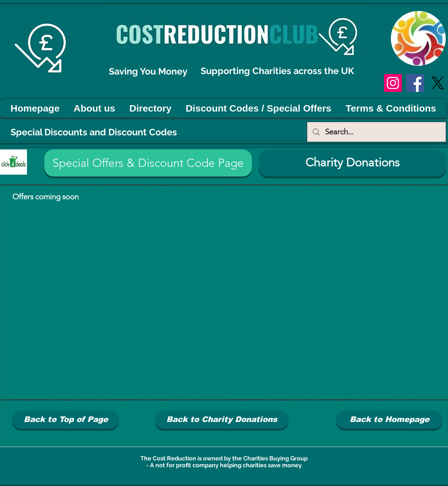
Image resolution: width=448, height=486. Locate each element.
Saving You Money (149, 71)
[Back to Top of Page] (66, 420)
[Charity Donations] (352, 163)
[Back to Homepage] (389, 420)
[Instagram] (393, 83)
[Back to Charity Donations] (222, 420)
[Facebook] (415, 83)
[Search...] (376, 132)
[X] (438, 83)
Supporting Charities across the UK (278, 71)
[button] (148, 163)
